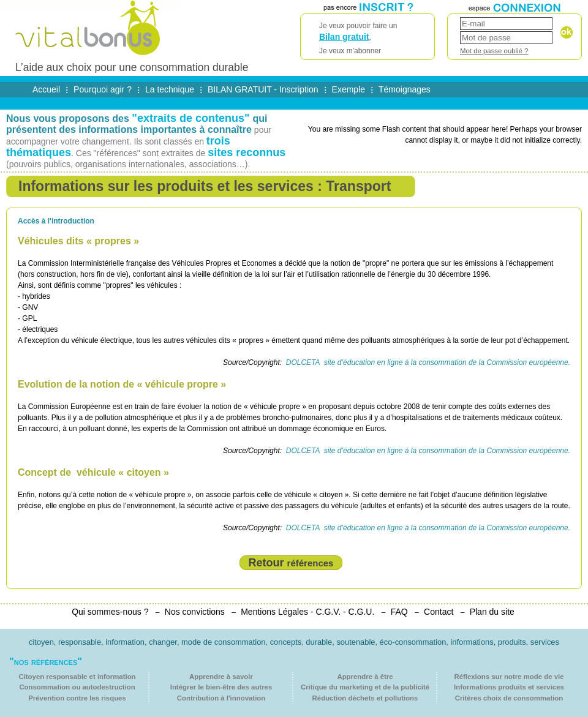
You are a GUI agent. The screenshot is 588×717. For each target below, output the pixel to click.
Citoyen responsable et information (77, 677)
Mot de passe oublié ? (494, 51)
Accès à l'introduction (56, 221)
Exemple (349, 89)
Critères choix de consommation (509, 698)
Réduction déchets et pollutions (365, 698)
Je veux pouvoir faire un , (367, 39)
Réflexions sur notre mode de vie (509, 677)
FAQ (399, 612)
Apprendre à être (365, 677)
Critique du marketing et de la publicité (365, 687)
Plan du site (492, 612)
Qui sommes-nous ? (110, 612)
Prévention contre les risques (77, 698)
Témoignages (405, 89)
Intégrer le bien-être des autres (221, 687)
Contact (439, 612)
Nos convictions (195, 612)
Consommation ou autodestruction (77, 687)
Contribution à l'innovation (221, 698)
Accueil (46, 89)
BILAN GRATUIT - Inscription (263, 89)
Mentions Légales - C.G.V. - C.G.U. (307, 612)
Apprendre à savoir (221, 677)
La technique (170, 89)
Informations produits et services (509, 687)
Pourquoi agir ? (103, 89)
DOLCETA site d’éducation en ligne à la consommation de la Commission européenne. (427, 362)
